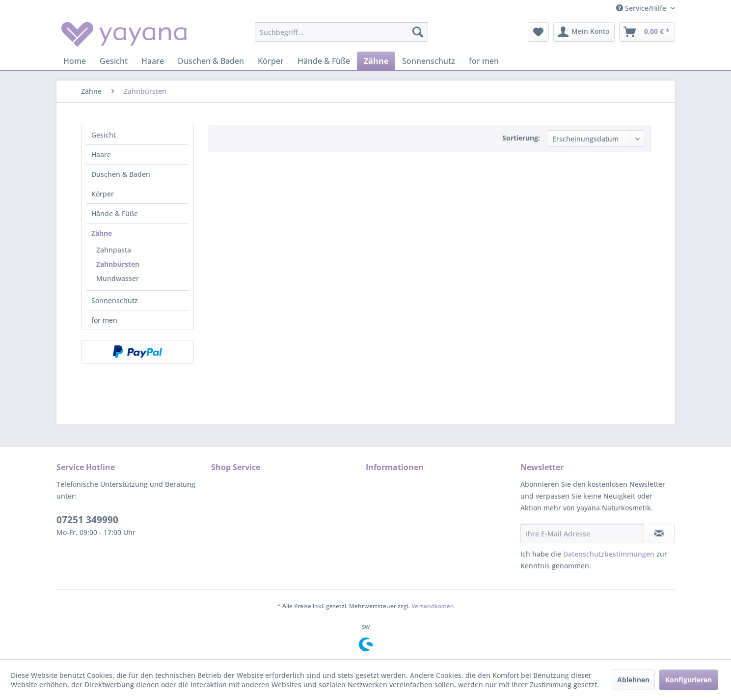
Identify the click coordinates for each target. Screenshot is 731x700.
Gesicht (104, 135)
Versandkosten (433, 606)
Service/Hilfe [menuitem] (642, 8)
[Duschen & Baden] (211, 61)
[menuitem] (341, 32)
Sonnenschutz (115, 300)
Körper (103, 194)
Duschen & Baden (121, 174)
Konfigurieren (689, 680)
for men (104, 320)
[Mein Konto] (584, 32)
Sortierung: (521, 138)
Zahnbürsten (118, 264)
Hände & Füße (115, 213)
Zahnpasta (114, 250)
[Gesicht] (114, 61)
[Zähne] (376, 61)
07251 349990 (87, 520)
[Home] (75, 61)
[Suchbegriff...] (341, 32)
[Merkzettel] (538, 32)
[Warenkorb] (647, 32)
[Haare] (153, 61)
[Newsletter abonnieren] (659, 533)
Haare (101, 154)
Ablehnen (633, 680)
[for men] (484, 61)
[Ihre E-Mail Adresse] (582, 533)
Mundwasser (118, 278)
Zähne (102, 233)
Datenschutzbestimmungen (609, 554)
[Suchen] (418, 32)
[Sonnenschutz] (429, 61)
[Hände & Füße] (324, 61)
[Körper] (271, 61)
